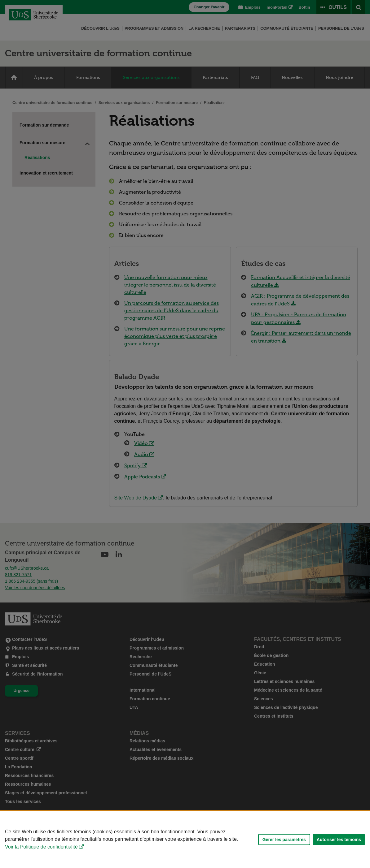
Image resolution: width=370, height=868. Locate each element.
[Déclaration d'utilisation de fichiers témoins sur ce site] (185, 839)
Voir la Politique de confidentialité (41, 847)
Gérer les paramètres (284, 840)
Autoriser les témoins (339, 840)
